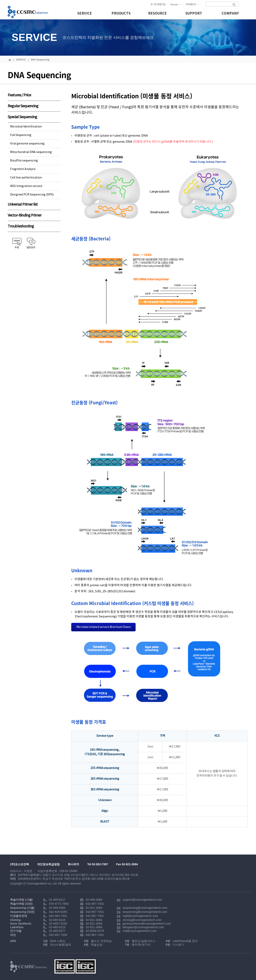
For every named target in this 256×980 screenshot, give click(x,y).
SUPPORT (194, 13)
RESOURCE (157, 13)
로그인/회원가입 (158, 4)
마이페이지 (192, 4)
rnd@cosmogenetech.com (140, 931)
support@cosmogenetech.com (142, 900)
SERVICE (85, 13)
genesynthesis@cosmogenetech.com (147, 924)
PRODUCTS (121, 13)
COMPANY (230, 13)
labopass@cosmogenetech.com (143, 927)
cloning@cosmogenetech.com (142, 920)
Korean (176, 4)
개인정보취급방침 (48, 864)
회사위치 (73, 864)
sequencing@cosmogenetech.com (145, 908)
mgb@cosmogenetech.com (140, 916)
